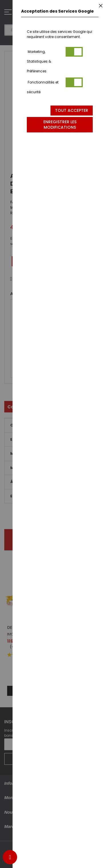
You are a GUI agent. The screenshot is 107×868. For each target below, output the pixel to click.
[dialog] (60, 434)
